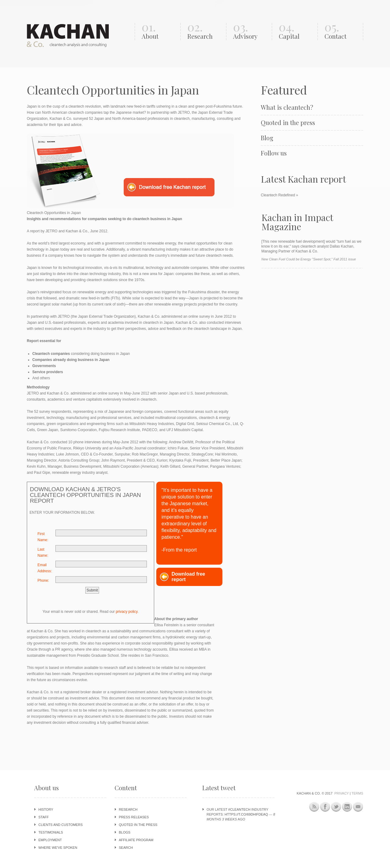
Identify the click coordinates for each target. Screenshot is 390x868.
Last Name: (43, 552)
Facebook (325, 807)
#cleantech (239, 809)
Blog (267, 138)
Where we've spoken (58, 848)
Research (128, 809)
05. (342, 32)
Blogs (125, 832)
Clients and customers (60, 825)
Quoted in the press (288, 123)
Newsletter (358, 807)
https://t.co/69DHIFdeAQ (246, 814)
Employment (50, 840)
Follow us (274, 153)
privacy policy (127, 612)
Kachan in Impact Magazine (297, 222)
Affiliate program (136, 840)
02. (205, 32)
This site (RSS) (314, 808)
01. (160, 32)
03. (251, 32)
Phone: (43, 580)
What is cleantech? (287, 107)
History (46, 809)
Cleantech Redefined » (279, 195)
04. (297, 32)
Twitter (336, 807)
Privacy (341, 793)
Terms (358, 793)
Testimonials (51, 832)
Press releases (134, 817)
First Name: (43, 537)
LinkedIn (347, 807)
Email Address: (45, 568)
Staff (44, 817)
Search (126, 848)
